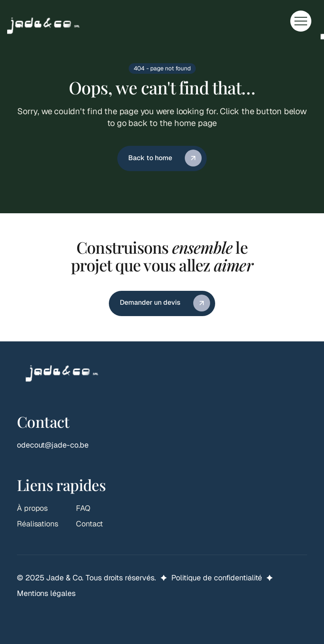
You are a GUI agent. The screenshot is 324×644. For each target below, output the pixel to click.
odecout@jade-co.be (53, 445)
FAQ (83, 508)
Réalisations (38, 524)
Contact (89, 524)
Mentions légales (46, 593)
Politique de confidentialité (217, 578)
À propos (32, 508)
